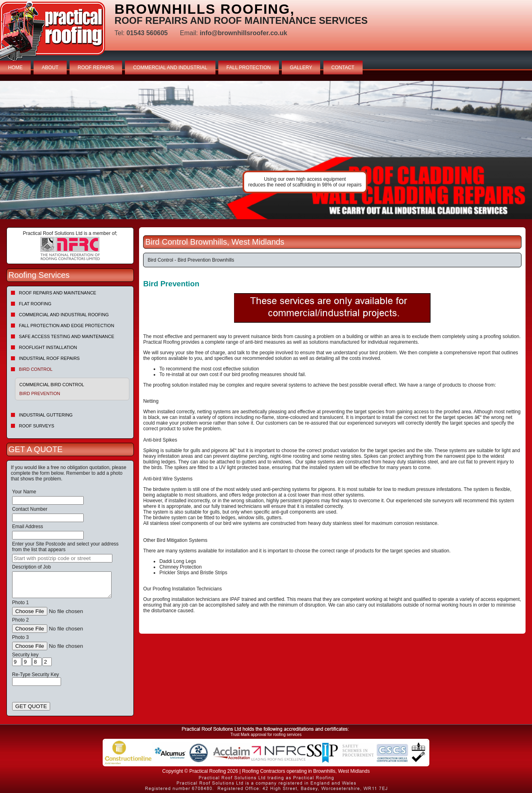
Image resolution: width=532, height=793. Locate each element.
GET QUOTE (31, 706)
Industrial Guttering (46, 415)
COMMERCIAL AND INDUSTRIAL (170, 68)
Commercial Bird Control (52, 385)
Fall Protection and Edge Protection (67, 326)
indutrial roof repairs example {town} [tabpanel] (266, 150)
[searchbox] (62, 558)
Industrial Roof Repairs (49, 358)
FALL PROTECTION (249, 68)
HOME (15, 68)
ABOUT (50, 68)
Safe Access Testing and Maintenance (67, 336)
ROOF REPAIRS (96, 68)
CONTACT (343, 68)
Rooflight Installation (48, 347)
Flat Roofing (35, 304)
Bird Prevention (40, 393)
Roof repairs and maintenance (58, 293)
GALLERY (301, 68)
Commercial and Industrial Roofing (64, 315)
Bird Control (36, 369)
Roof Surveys (37, 426)
